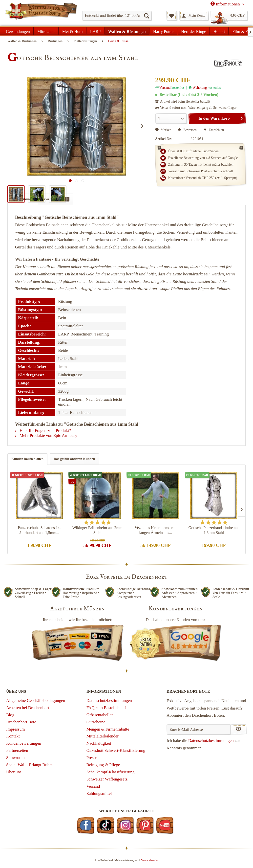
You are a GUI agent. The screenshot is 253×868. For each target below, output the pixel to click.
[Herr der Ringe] (194, 31)
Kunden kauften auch (27, 459)
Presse (92, 758)
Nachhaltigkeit (99, 743)
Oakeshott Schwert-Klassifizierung (116, 750)
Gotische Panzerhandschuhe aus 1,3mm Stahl (214, 530)
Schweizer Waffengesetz (107, 779)
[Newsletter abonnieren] (239, 729)
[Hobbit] (219, 31)
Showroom (15, 758)
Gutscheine (96, 722)
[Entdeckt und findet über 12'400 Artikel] (117, 16)
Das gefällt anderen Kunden (74, 459)
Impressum (16, 729)
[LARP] (95, 31)
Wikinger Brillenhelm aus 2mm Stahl (97, 530)
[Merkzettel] (172, 16)
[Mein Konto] (194, 16)
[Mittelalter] (46, 31)
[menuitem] (117, 16)
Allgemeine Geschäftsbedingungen (36, 701)
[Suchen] (147, 16)
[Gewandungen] (18, 31)
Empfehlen (214, 130)
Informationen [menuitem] (226, 4)
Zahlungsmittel (99, 793)
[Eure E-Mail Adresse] (199, 729)
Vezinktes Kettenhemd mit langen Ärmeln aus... (156, 530)
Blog (10, 715)
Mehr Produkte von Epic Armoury (46, 435)
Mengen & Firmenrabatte (108, 729)
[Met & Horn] (73, 31)
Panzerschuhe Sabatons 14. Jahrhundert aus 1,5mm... (39, 530)
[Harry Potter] (163, 31)
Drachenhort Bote (21, 722)
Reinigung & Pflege (103, 765)
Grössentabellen (100, 715)
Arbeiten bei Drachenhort (28, 708)
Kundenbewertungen (24, 743)
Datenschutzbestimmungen (109, 701)
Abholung (200, 88)
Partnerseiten (17, 750)
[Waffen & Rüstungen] (127, 31)
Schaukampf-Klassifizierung (111, 772)
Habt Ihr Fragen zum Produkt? (43, 431)
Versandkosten (150, 860)
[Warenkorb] (229, 16)
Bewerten (188, 130)
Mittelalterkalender (103, 736)
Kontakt (13, 736)
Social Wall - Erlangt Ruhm (29, 765)
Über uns (14, 772)
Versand (165, 88)
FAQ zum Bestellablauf (106, 708)
